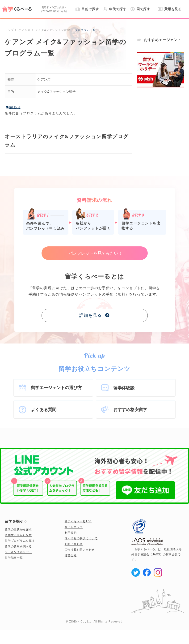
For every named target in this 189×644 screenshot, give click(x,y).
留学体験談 (124, 388)
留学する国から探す (18, 535)
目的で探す (87, 9)
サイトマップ (74, 527)
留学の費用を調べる (18, 546)
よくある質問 (44, 410)
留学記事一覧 (14, 558)
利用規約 (71, 533)
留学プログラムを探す (20, 541)
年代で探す (115, 9)
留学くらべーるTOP (78, 521)
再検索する (15, 107)
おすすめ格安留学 (130, 410)
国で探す (141, 9)
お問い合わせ (74, 544)
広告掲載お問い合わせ (80, 550)
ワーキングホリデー (18, 552)
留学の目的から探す (18, 529)
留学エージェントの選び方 (56, 388)
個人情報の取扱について (81, 538)
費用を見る (170, 9)
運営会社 (71, 555)
